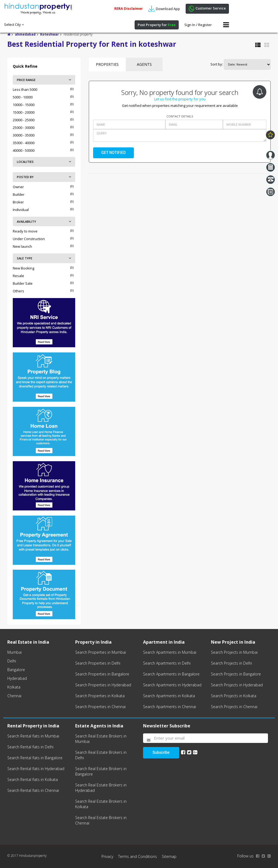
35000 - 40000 (24, 143)
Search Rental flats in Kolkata (33, 779)
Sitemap (169, 856)
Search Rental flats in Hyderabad (36, 769)
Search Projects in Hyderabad (237, 685)
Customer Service (207, 9)
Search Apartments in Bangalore (171, 674)
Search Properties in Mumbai (101, 652)
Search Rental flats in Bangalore (35, 758)
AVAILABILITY (44, 221)
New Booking (23, 268)
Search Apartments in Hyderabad (172, 685)
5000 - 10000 (23, 97)
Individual (21, 210)
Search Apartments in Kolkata (169, 696)
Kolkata (14, 687)
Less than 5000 (25, 89)
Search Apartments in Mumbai (170, 652)
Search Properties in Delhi (98, 663)
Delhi (12, 661)
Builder (19, 194)
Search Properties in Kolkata (100, 696)
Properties (107, 64)
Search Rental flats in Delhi (30, 747)
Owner (18, 187)
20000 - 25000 (24, 120)
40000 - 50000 (24, 150)
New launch (22, 246)
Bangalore (16, 670)
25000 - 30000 (24, 128)
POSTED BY (44, 177)
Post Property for (157, 25)
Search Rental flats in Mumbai (33, 736)
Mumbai (15, 652)
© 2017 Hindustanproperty (27, 856)
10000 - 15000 (24, 105)
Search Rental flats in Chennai (33, 790)
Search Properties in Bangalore (102, 674)
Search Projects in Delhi (231, 663)
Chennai (14, 696)
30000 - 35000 (24, 135)
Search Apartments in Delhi (167, 663)
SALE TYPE (44, 258)
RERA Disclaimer (129, 8)
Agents (144, 64)
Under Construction (29, 239)
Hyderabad (17, 678)
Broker (18, 202)
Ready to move (25, 231)
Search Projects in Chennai (234, 707)
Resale (18, 276)
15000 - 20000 (24, 112)
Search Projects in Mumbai (234, 652)
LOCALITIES (44, 162)
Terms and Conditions (138, 856)
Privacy (107, 856)
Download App (164, 9)
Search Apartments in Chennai (170, 707)
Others (18, 291)
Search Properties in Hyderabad (103, 685)
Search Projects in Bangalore (236, 674)
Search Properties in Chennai (100, 707)
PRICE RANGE (44, 80)
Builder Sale (23, 283)
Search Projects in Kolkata (234, 696)
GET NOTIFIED (113, 153)
